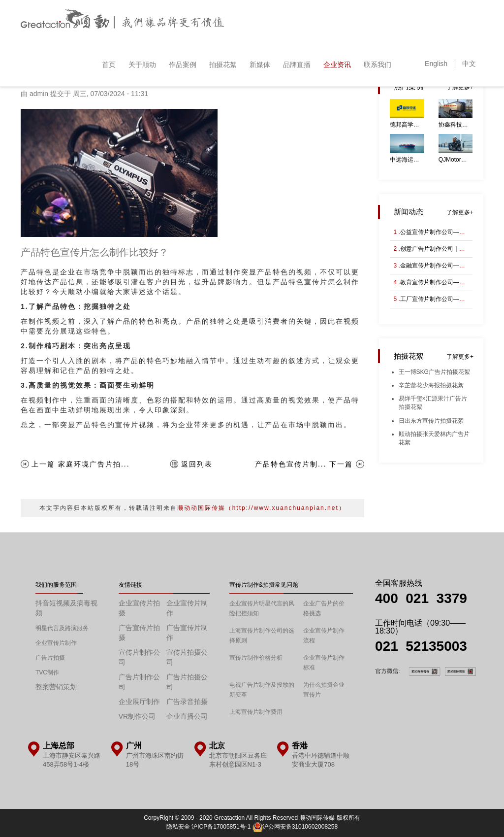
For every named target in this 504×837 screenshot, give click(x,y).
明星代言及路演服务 (62, 628)
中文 (469, 64)
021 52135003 (421, 646)
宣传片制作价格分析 (256, 658)
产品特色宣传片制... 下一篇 (304, 464)
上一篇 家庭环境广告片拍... (81, 464)
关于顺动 (142, 65)
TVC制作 (47, 672)
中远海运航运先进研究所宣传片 (407, 160)
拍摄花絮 (223, 65)
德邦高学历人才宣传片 (407, 125)
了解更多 (458, 87)
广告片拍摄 (50, 658)
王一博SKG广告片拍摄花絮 (434, 372)
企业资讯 (337, 65)
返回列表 (197, 464)
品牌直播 (297, 65)
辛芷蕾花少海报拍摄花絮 (431, 385)
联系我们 (378, 65)
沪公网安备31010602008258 (295, 827)
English (436, 64)
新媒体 (260, 65)
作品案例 (183, 65)
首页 (109, 65)
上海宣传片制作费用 (256, 712)
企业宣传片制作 (56, 643)
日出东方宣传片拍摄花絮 (431, 421)
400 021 (406, 598)
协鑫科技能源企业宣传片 (456, 125)
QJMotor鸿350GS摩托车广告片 (456, 160)
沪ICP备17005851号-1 (221, 827)
